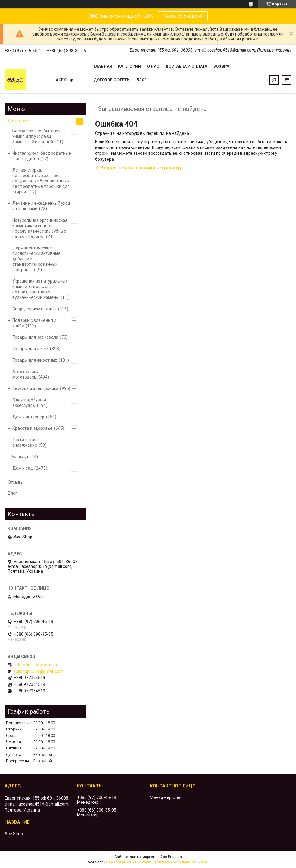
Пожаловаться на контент (128, 862)
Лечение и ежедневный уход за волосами (41, 206)
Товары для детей (31, 349)
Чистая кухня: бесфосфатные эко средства (42, 156)
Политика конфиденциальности (181, 862)
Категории (130, 66)
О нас (153, 66)
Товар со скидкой (183, 16)
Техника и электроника (35, 388)
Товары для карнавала (35, 337)
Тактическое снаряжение (25, 442)
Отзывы (16, 482)
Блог (142, 80)
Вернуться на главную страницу (141, 168)
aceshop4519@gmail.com (38, 671)
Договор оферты (112, 80)
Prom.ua (175, 857)
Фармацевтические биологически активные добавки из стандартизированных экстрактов (36, 259)
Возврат (222, 66)
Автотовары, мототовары (25, 374)
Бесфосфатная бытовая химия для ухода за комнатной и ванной (37, 136)
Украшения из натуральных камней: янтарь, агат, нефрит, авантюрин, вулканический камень (40, 289)
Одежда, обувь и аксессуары (29, 403)
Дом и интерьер (28, 417)
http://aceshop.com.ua (35, 665)
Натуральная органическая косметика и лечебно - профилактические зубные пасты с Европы (40, 228)
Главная (103, 66)
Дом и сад (23, 468)
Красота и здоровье (32, 428)
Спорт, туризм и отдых (34, 309)
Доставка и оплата (186, 66)
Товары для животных (35, 360)
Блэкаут (21, 457)
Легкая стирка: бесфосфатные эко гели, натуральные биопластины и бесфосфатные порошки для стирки (41, 181)
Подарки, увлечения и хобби (34, 323)
